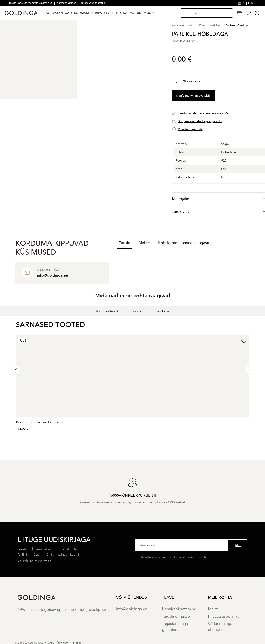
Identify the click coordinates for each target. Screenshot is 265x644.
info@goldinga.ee (132, 609)
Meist (213, 609)
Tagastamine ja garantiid (175, 627)
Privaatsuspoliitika (224, 616)
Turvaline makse (176, 616)
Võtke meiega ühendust (220, 627)
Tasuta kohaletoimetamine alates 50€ (31, 3)
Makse (144, 243)
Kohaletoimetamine (179, 609)
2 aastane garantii (67, 3)
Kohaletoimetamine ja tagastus (185, 243)
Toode (125, 243)
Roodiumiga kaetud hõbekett (39, 422)
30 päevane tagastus (93, 3)
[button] (4, 320)
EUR (252, 3)
